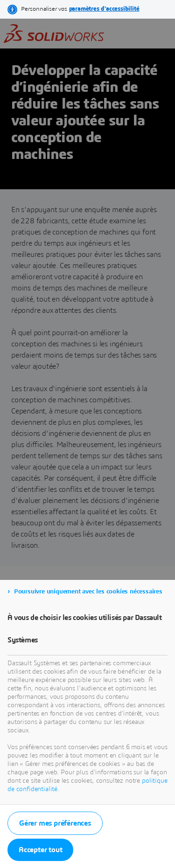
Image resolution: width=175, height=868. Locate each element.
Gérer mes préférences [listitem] (55, 823)
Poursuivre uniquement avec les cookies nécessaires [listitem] (88, 592)
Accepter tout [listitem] (40, 850)
